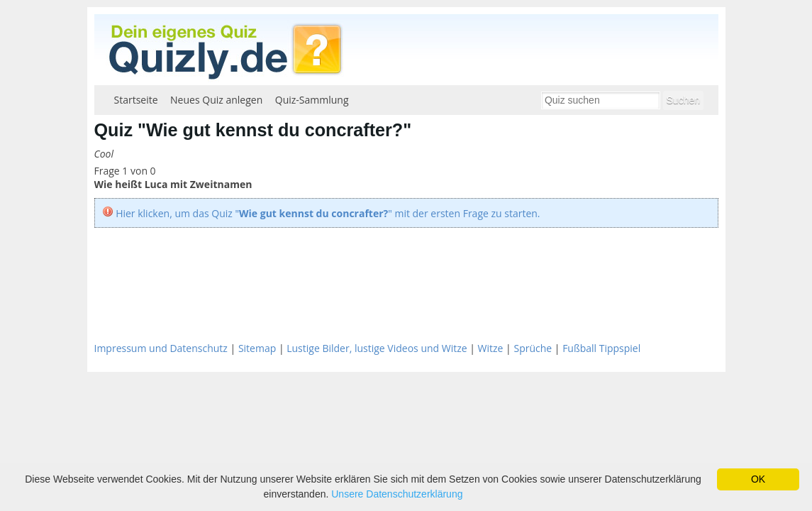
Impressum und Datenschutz (161, 348)
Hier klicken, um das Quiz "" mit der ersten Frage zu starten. (328, 213)
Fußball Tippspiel (601, 348)
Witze (491, 348)
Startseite (136, 100)
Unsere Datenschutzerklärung (397, 494)
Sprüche (533, 348)
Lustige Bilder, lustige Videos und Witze (377, 348)
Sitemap (257, 348)
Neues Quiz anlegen (216, 100)
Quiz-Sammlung (312, 100)
